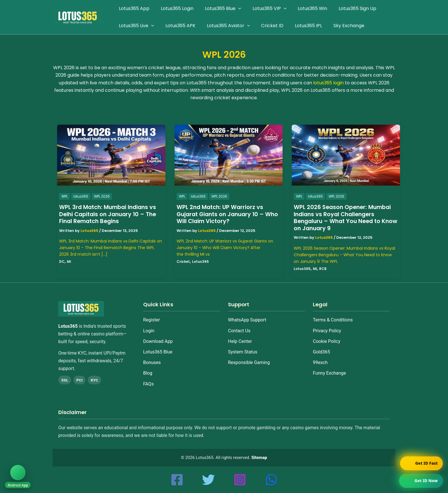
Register (152, 320)
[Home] (81, 309)
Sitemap (259, 458)
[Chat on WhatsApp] (421, 480)
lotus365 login (328, 83)
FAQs (148, 384)
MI (69, 262)
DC (62, 262)
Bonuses (152, 362)
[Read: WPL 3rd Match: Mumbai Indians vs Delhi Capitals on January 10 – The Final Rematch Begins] (111, 155)
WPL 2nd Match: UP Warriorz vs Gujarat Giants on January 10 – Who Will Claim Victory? (222, 214)
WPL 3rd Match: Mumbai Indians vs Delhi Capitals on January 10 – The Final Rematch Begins (110, 214)
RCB (323, 269)
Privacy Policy (327, 331)
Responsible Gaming (249, 362)
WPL (65, 196)
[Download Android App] (18, 476)
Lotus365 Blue (158, 352)
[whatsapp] (271, 480)
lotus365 (81, 196)
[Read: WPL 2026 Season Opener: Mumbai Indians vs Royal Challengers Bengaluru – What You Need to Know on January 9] (346, 155)
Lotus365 (201, 262)
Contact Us (239, 331)
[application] (233, 9)
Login (149, 331)
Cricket (183, 262)
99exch (320, 362)
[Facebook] (177, 480)
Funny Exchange (329, 373)
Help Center (240, 341)
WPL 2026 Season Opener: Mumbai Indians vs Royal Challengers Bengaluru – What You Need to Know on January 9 (344, 218)
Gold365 (321, 352)
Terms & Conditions (333, 320)
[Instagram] (240, 480)
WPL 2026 (103, 196)
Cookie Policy (327, 341)
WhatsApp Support (247, 320)
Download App (158, 341)
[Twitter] (208, 480)
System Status (243, 352)
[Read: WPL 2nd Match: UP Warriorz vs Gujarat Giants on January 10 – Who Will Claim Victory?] (229, 155)
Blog (148, 373)
